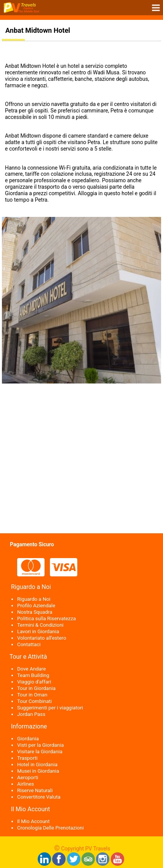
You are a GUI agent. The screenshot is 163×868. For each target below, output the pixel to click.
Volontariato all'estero (42, 638)
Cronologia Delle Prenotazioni (50, 828)
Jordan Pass (31, 714)
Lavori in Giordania (38, 631)
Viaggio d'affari (34, 682)
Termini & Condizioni (40, 625)
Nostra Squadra (35, 612)
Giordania (28, 739)
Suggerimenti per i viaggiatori (50, 708)
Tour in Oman (32, 695)
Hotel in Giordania (37, 765)
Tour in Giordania (36, 688)
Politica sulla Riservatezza (46, 619)
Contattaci (29, 644)
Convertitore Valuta (39, 797)
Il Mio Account (33, 821)
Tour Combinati (34, 701)
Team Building (33, 675)
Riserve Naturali (35, 790)
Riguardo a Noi (34, 599)
